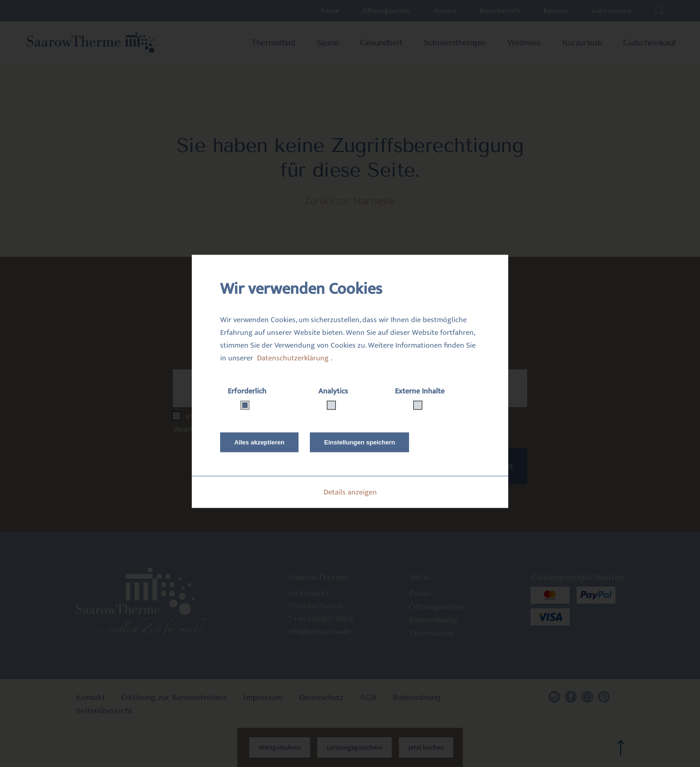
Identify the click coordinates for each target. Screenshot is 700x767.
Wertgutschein (280, 747)
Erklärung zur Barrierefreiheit (174, 697)
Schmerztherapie (455, 43)
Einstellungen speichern (359, 442)
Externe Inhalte (420, 391)
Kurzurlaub (582, 43)
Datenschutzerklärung (293, 358)
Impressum (263, 697)
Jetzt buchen (426, 747)
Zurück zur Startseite (350, 201)
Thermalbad (273, 43)
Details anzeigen (350, 492)
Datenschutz (321, 697)
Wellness (524, 43)
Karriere (556, 11)
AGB (368, 697)
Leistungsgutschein (355, 747)
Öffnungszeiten (387, 11)
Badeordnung (433, 620)
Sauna (328, 43)
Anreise (445, 11)
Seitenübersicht (104, 711)
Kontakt (90, 697)
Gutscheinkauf (649, 43)
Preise (330, 11)
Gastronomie (611, 11)
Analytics (333, 391)
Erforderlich (247, 391)
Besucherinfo (500, 11)
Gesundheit (381, 43)
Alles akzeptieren (259, 442)
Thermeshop (431, 633)
